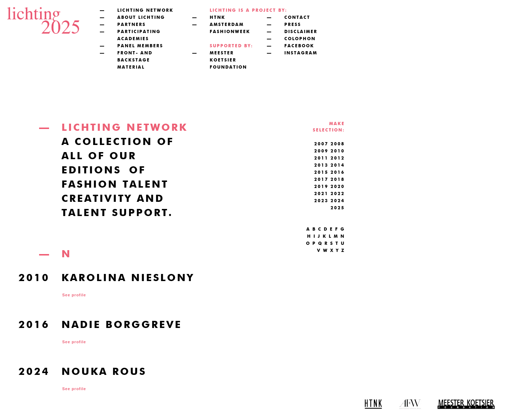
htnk (218, 18)
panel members (140, 46)
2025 (338, 208)
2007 (321, 144)
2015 (321, 173)
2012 (338, 158)
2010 (338, 151)
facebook (299, 46)
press (293, 25)
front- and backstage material (135, 60)
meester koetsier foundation (228, 60)
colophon (300, 39)
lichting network (145, 11)
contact (297, 18)
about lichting (141, 18)
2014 (338, 166)
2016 (338, 173)
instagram (301, 53)
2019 (321, 187)
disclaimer (301, 32)
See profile (74, 295)
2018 (338, 180)
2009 (321, 151)
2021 (321, 194)
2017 (321, 180)
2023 (321, 201)
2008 (338, 144)
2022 (338, 194)
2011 (321, 158)
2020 (338, 187)
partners (131, 25)
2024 (338, 201)
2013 (321, 166)
